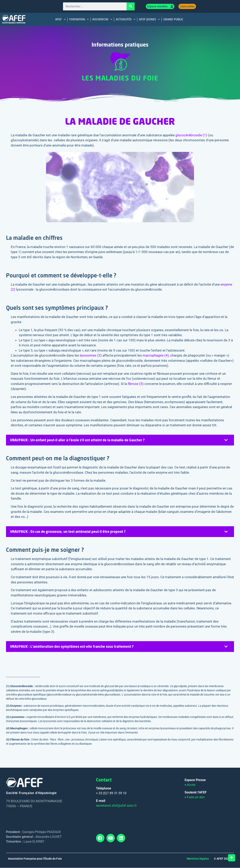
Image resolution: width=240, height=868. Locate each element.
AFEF (60, 20)
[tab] (120, 440)
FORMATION (79, 20)
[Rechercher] (131, 7)
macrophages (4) (156, 356)
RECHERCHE (102, 20)
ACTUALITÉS (126, 20)
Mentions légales (198, 859)
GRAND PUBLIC (173, 19)
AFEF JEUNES (149, 20)
